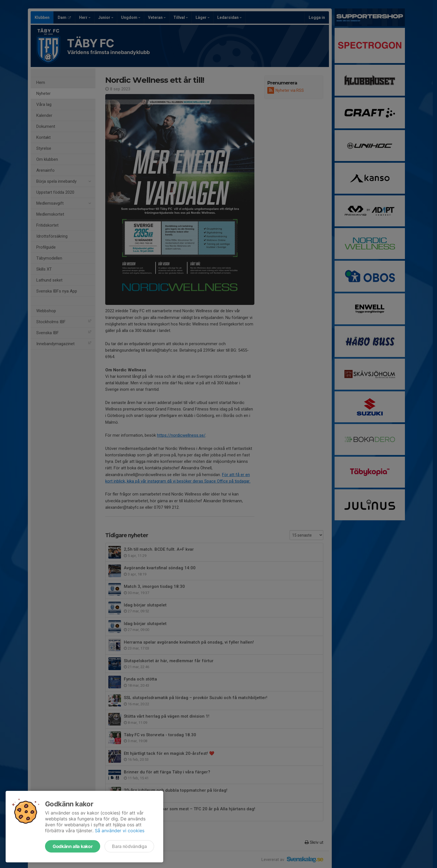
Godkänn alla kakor (73, 846)
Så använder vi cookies (120, 831)
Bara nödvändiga (129, 846)
